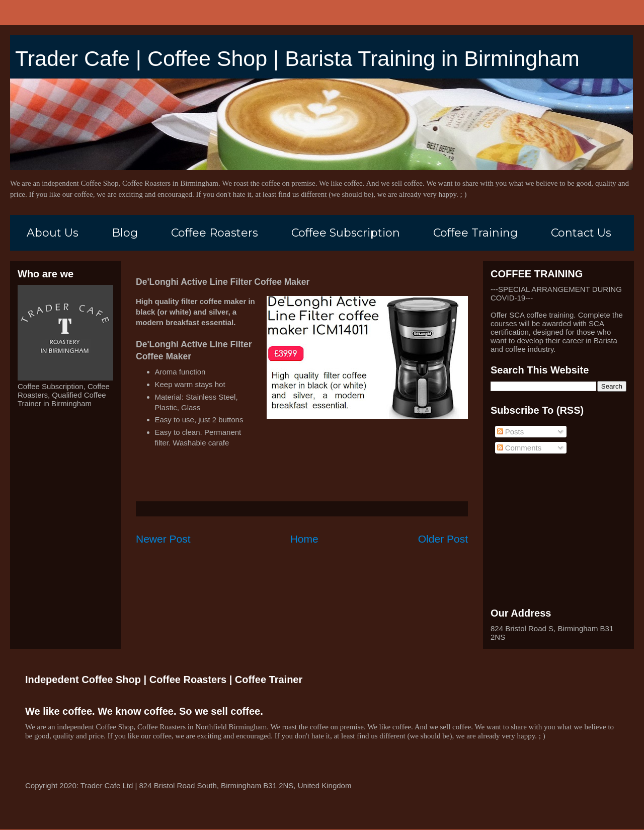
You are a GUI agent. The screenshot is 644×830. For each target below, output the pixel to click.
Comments (519, 448)
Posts (511, 432)
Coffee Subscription (346, 233)
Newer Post (163, 539)
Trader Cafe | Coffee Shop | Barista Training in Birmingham (297, 58)
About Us (53, 233)
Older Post (443, 539)
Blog (125, 233)
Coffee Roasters (215, 233)
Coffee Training (475, 233)
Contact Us (581, 233)
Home (304, 539)
